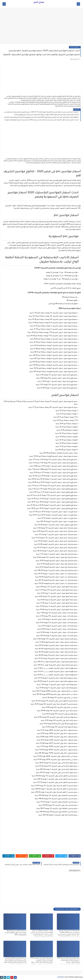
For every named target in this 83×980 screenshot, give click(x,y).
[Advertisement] (41, 27)
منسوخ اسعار (75, 47)
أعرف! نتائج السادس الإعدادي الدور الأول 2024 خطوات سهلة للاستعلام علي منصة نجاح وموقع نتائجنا (46, 115)
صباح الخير (39, 3)
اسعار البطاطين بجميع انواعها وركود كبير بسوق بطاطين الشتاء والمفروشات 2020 (16, 933)
